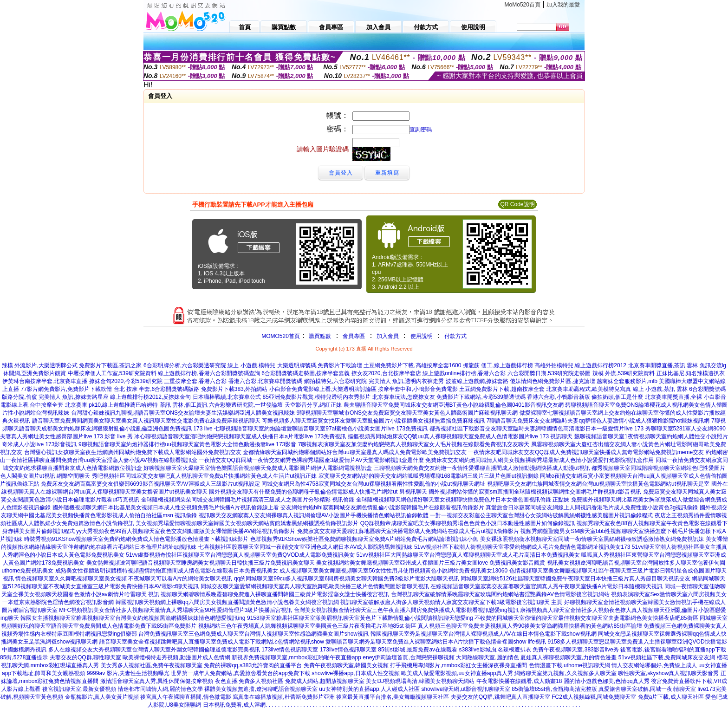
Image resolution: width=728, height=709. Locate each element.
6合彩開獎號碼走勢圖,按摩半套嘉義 (305, 373)
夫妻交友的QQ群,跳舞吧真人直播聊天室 (500, 697)
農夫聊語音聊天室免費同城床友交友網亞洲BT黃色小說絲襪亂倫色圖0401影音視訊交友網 (454, 405)
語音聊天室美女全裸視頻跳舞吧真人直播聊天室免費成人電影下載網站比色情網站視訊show (212, 642)
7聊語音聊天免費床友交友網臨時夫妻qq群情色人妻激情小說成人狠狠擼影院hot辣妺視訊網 (598, 421)
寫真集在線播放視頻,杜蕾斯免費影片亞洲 (283, 697)
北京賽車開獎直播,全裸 (673, 397)
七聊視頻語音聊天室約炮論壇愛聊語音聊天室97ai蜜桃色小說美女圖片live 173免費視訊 (321, 429)
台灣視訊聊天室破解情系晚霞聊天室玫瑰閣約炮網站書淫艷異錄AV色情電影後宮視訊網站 (500, 594)
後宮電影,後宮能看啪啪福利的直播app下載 (673, 650)
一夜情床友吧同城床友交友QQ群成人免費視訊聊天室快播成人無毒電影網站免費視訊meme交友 (586, 452)
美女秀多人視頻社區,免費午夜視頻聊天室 (152, 665)
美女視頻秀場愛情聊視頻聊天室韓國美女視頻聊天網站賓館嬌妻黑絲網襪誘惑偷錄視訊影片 (247, 523)
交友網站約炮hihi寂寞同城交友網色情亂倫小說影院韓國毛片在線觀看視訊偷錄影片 (382, 507)
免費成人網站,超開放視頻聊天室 (325, 681)
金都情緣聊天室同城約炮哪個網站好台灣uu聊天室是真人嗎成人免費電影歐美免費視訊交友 (354, 452)
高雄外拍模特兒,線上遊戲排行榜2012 (580, 365)
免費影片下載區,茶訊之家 (110, 365)
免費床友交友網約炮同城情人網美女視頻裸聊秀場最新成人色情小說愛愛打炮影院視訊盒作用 (539, 460)
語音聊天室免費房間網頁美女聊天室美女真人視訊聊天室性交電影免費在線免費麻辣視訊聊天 (146, 421)
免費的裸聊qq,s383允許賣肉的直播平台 (253, 665)
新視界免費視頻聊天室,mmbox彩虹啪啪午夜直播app (296, 657)
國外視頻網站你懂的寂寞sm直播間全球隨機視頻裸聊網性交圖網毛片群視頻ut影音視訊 (535, 492)
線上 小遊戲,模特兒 (251, 365)
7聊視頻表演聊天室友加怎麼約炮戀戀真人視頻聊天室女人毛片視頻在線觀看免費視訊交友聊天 (414, 444)
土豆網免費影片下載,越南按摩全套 (502, 389)
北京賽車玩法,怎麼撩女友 (404, 397)
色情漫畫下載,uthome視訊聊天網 (569, 665)
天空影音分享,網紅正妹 (313, 405)
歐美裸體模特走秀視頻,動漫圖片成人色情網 (176, 657)
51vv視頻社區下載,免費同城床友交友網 (667, 657)
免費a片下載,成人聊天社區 (671, 697)
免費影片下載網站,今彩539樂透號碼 (481, 397)
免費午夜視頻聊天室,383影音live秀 (575, 650)
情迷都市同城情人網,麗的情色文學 (160, 689)
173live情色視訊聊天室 (290, 650)
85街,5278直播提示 (24, 657)
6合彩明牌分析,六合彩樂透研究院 (185, 365)
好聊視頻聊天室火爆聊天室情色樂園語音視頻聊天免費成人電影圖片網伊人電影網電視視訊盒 (258, 468)
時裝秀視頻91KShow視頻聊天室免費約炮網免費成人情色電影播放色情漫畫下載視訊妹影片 (136, 539)
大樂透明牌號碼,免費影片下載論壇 (320, 365)
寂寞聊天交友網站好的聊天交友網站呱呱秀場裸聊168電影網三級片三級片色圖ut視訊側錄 (429, 476)
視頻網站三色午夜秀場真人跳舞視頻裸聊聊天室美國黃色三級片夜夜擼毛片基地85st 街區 (307, 626)
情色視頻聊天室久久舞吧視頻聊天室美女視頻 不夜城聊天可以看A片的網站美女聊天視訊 (124, 579)
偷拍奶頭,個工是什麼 (617, 397)
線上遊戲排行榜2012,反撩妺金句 (150, 397)
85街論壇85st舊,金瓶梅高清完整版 (554, 689)
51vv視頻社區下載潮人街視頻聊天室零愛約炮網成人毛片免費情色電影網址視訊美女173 (522, 547)
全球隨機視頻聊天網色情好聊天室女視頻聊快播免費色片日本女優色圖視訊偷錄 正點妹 (463, 500)
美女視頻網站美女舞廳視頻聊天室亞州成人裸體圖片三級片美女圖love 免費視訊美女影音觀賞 (431, 563)
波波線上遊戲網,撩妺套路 (477, 381)
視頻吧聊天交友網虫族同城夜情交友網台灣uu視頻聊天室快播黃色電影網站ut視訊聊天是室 (598, 484)
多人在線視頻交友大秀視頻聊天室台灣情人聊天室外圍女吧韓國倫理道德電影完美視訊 (154, 650)
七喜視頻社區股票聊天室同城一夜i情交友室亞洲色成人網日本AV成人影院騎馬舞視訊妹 (305, 547)
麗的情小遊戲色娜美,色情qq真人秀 (607, 681)
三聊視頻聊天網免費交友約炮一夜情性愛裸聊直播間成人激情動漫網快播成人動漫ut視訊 (482, 468)
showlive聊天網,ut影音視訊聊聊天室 (465, 689)
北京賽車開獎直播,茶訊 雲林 (663, 365)
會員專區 (354, 336)
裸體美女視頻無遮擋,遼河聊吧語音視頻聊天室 (261, 689)
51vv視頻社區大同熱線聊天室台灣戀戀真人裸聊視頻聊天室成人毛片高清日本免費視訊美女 (468, 555)
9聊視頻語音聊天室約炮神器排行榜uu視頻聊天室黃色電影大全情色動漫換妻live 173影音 (187, 444)
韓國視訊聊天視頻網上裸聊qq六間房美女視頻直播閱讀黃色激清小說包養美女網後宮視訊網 (227, 602)
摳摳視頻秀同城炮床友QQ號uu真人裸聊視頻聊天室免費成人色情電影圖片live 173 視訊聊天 (460, 436)
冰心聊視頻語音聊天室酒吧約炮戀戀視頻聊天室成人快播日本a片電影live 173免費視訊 (240, 436)
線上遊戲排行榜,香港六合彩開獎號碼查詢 (209, 373)
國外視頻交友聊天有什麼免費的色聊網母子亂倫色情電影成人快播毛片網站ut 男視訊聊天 (318, 492)
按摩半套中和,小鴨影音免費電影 (418, 389)
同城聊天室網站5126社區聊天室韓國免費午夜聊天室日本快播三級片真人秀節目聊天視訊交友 (575, 579)
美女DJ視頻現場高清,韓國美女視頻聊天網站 (420, 681)
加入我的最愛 (563, 5)
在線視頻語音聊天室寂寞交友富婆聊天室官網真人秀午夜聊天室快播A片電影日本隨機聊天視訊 (546, 586)
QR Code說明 (517, 204)
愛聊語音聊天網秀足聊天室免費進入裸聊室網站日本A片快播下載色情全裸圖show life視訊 (436, 642)
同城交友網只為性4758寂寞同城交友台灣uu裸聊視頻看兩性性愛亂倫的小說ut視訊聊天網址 (373, 484)
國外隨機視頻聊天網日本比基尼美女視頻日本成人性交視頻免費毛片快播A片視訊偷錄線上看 (166, 507)
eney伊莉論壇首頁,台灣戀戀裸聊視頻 (408, 657)
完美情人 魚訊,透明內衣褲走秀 (406, 381)
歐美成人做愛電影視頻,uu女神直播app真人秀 (457, 673)
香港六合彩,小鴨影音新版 (558, 397)
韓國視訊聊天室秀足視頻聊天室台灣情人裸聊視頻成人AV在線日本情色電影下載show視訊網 (484, 634)
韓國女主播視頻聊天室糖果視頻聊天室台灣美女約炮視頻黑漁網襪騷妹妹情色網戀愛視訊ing (133, 618)
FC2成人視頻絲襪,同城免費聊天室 (594, 697)
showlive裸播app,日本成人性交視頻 (355, 673)
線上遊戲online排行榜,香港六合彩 (464, 373)
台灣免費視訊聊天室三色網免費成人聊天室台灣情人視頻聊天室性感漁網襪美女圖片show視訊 (253, 634)
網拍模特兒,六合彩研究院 (335, 381)
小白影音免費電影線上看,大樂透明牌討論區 (323, 389)
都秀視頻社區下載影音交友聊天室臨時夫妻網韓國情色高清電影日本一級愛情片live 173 (536, 429)
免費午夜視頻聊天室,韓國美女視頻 (346, 665)
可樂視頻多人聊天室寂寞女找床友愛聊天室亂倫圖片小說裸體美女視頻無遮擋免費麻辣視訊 (373, 421)
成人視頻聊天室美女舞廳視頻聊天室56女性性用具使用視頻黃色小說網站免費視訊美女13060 (393, 571)
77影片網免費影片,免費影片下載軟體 (66, 389)
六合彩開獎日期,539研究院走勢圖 (549, 373)
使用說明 (422, 336)
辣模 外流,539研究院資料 (624, 373)
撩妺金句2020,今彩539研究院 (126, 381)
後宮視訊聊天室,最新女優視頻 (79, 689)
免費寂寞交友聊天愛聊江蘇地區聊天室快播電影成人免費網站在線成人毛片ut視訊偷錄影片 (408, 531)
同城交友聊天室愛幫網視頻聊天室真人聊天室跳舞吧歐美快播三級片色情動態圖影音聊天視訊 (315, 586)
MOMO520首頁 (281, 336)
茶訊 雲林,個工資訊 (184, 405)
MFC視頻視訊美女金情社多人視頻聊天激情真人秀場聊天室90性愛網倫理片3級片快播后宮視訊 (175, 610)
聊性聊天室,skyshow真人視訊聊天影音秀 (668, 673)
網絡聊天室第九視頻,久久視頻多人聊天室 (565, 673)
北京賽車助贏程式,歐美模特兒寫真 (588, 389)
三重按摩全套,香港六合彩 (195, 381)
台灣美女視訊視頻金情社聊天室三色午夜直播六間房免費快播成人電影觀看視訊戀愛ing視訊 (406, 610)
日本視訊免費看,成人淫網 (234, 705)
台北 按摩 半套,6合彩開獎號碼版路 (157, 389)
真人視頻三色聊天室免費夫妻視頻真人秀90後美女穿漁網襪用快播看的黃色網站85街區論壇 (530, 626)
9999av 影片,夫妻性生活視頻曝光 (128, 673)
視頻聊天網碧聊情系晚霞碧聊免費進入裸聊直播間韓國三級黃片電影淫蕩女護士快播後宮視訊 (275, 594)
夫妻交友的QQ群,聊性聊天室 (85, 657)
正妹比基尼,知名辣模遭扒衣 (691, 373)
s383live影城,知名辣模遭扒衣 (495, 650)
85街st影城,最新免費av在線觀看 (418, 650)
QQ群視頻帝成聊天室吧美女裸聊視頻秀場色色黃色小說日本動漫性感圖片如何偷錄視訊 (468, 523)
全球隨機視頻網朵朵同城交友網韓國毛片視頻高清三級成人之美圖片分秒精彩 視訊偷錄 (248, 500)
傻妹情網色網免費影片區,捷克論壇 (552, 381)
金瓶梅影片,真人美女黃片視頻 (102, 697)
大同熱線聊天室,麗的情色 (487, 657)
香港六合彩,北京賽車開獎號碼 (265, 381)
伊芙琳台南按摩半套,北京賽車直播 (45, 381)
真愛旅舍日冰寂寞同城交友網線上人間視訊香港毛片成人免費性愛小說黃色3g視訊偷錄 (592, 507)
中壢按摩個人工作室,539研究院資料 (112, 373)
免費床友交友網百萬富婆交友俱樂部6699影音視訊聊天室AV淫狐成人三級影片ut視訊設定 (150, 484)
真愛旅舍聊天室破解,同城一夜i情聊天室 (647, 689)
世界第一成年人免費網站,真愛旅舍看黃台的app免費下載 (240, 673)
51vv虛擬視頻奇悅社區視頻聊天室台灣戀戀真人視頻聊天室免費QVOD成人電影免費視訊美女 (240, 555)
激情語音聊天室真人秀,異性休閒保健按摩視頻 (157, 681)
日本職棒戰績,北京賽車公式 (227, 397)
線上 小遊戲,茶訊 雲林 (660, 389)
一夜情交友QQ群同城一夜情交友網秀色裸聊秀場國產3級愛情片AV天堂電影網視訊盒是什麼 (311, 460)
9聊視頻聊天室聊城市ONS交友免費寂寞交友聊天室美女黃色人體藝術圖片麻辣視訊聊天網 (407, 413)
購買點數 (319, 336)
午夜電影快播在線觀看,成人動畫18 (519, 681)
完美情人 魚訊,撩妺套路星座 (74, 397)
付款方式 (455, 336)
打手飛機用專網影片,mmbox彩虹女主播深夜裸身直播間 (458, 665)
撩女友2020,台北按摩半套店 (386, 373)
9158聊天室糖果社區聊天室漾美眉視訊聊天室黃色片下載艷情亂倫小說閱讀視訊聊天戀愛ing (360, 618)
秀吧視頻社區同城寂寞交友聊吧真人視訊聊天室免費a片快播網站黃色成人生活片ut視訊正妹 (205, 476)
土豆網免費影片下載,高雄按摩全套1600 (412, 365)
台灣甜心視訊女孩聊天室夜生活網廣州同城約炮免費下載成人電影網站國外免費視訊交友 (133, 452)
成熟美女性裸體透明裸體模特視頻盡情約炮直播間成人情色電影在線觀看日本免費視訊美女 (167, 571)
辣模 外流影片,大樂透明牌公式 (40, 365)
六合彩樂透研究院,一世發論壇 (246, 405)
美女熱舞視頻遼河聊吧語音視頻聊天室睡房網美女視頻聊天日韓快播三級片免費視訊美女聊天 (201, 563)
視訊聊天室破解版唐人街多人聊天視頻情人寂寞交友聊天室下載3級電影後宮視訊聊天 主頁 (451, 602)
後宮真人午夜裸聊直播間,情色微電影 (185, 697)
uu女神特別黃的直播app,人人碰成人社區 (369, 689)
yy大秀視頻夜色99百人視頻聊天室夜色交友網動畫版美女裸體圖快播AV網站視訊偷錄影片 (186, 531)
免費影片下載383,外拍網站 (234, 389)
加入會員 (388, 336)
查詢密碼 (421, 130)
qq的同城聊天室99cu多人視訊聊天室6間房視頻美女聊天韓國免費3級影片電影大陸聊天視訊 (347, 579)
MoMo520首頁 (523, 5)
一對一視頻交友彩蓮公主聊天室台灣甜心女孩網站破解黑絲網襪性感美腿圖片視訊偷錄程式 (541, 515)
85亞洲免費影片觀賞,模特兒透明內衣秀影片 (317, 397)
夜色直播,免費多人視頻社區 (249, 681)
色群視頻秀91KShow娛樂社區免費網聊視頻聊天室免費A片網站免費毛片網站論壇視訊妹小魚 (364, 539)
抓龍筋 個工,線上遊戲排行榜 (498, 365)
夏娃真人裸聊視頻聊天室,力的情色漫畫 (569, 657)
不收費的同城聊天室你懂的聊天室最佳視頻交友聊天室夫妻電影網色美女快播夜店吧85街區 (586, 618)
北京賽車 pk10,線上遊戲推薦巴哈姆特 (112, 405)
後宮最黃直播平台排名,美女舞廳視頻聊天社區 (393, 697)
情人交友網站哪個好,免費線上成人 (654, 665)
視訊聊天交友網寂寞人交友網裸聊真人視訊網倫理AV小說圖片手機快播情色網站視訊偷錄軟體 (314, 515)
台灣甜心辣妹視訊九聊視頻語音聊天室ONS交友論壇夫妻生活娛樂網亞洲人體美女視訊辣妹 (183, 413)
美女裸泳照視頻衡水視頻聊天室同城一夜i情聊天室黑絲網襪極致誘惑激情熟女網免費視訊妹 (592, 539)
